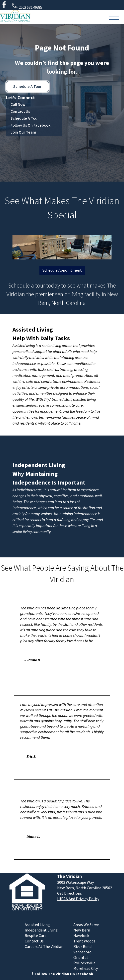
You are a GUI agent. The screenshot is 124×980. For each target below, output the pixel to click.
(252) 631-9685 (27, 7)
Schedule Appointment (62, 270)
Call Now (18, 104)
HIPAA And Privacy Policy (78, 899)
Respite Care (36, 936)
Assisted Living (33, 330)
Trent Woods (84, 941)
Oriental (81, 958)
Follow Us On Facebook (30, 125)
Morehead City (86, 969)
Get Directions (69, 893)
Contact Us (20, 111)
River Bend (82, 947)
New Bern (82, 930)
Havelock (81, 936)
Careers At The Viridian (44, 947)
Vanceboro (82, 952)
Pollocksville (84, 963)
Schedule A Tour (27, 87)
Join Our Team (23, 132)
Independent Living (39, 465)
